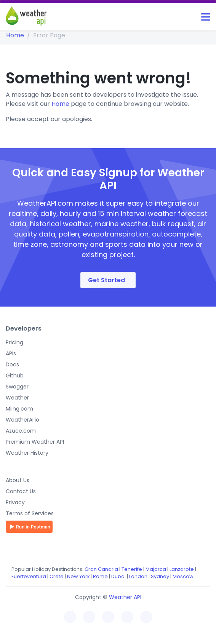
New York (78, 576)
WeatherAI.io (22, 420)
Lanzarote (182, 569)
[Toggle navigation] (206, 17)
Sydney (160, 576)
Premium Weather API (35, 442)
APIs (11, 353)
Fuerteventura (29, 576)
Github (15, 376)
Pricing (14, 342)
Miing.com (19, 409)
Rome (100, 576)
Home (15, 35)
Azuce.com (21, 431)
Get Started (106, 280)
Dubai (118, 576)
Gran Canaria (101, 569)
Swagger (17, 387)
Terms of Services (30, 513)
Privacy (15, 502)
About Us (18, 480)
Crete (57, 576)
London (138, 576)
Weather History (27, 453)
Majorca (156, 569)
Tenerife (132, 569)
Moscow (183, 576)
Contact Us (21, 491)
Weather (17, 398)
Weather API (125, 597)
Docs (12, 364)
